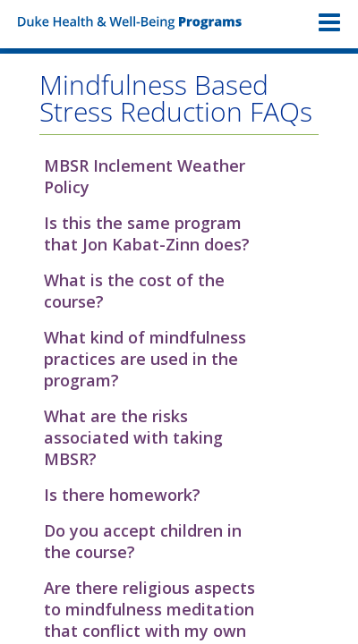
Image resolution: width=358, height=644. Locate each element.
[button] (179, 176)
